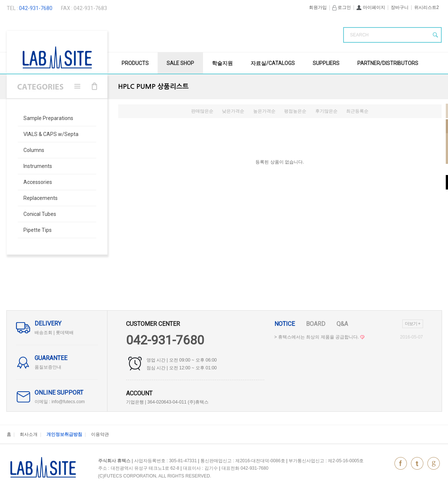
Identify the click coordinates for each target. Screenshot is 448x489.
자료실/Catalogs (273, 63)
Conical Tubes (40, 214)
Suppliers (326, 63)
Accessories (38, 182)
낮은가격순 (233, 111)
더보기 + (412, 324)
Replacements (41, 198)
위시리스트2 (427, 7)
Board (316, 324)
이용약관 (100, 434)
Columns (34, 150)
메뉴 (77, 86)
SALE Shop (180, 63)
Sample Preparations (48, 118)
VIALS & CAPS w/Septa (51, 134)
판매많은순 (202, 111)
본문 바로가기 (0, 0)
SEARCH (360, 35)
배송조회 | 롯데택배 (54, 333)
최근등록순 (357, 111)
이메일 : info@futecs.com (60, 402)
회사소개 (29, 434)
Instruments (38, 166)
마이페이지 (371, 7)
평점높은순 (295, 111)
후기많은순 (326, 111)
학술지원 (222, 63)
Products (135, 63)
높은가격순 (264, 111)
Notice (285, 324)
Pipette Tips (38, 230)
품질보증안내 (48, 367)
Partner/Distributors (388, 63)
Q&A (342, 324)
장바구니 (400, 7)
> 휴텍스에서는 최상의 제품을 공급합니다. (319, 337)
